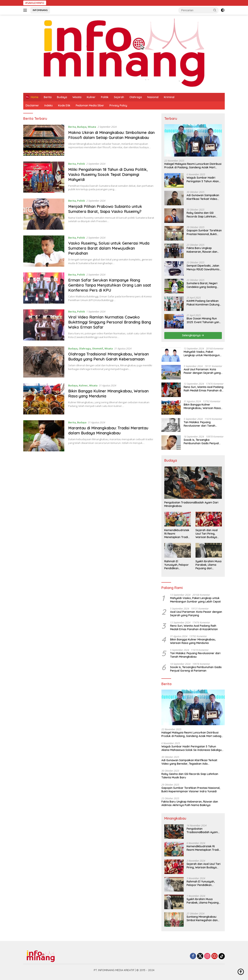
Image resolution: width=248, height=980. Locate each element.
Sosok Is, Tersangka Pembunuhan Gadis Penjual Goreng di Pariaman (201, 442)
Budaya (62, 97)
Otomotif (98, 348)
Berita (48, 97)
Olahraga (136, 97)
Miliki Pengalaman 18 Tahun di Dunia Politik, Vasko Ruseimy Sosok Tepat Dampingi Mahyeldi (108, 174)
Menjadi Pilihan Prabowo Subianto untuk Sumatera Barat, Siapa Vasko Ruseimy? (105, 209)
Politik (105, 97)
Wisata (77, 97)
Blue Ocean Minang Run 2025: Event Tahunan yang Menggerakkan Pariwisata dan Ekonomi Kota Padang (204, 320)
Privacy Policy (118, 105)
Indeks (49, 105)
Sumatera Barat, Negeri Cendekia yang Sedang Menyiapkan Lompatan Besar (202, 285)
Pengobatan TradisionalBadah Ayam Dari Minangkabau (191, 504)
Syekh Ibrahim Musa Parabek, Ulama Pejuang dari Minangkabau (208, 565)
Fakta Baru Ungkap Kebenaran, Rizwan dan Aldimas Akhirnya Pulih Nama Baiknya (202, 250)
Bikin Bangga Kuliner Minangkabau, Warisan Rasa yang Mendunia (202, 406)
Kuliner (91, 97)
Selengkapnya (193, 335)
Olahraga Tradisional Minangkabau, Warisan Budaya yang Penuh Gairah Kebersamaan (108, 356)
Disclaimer (32, 105)
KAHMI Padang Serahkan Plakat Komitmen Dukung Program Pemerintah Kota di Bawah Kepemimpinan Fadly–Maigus (204, 303)
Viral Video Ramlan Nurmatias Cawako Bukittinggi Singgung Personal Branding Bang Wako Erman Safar (110, 322)
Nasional (153, 97)
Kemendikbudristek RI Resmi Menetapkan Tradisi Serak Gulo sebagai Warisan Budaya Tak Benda (177, 534)
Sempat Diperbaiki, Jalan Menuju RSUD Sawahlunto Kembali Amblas (203, 267)
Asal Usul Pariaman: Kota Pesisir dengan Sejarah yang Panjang (202, 371)
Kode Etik (64, 105)
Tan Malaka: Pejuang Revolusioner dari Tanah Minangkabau (199, 424)
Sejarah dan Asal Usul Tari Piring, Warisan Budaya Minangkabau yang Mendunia (208, 534)
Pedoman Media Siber (90, 105)
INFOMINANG (40, 10)
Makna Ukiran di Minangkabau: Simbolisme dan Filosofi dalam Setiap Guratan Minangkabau (111, 135)
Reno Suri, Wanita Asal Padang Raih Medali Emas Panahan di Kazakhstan (204, 389)
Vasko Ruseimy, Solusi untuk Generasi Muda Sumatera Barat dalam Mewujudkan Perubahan (109, 248)
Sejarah (119, 97)
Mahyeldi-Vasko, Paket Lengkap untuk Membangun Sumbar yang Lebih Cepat (202, 353)
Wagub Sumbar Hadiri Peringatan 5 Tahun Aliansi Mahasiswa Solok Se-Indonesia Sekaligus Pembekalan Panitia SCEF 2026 (204, 179)
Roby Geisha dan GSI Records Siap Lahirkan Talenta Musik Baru (201, 215)
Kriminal (169, 97)
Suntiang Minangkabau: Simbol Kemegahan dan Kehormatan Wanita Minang (202, 918)
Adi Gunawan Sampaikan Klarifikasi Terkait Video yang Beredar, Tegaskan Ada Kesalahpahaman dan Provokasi (204, 197)
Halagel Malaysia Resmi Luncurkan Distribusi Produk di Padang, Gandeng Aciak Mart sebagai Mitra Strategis (193, 166)
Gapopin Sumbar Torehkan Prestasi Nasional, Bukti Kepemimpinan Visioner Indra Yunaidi (204, 232)
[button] (215, 10)
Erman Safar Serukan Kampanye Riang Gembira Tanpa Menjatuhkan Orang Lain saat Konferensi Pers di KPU (110, 285)
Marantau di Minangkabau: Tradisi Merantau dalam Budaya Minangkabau (108, 430)
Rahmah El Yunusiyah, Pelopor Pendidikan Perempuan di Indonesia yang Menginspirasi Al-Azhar (177, 565)
